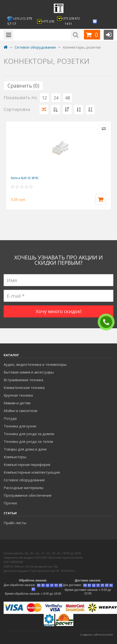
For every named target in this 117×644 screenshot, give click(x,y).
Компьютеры (15, 457)
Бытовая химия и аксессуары (29, 372)
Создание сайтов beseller (97, 634)
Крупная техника (18, 395)
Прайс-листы (15, 523)
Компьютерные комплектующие (32, 472)
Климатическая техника (24, 387)
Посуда (10, 418)
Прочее (10, 503)
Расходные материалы (24, 488)
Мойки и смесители (21, 411)
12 (44, 98)
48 (68, 98)
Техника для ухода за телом (28, 441)
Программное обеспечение (28, 495)
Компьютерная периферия (27, 464)
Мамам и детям (17, 403)
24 (56, 98)
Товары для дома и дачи (25, 449)
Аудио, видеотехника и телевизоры (35, 364)
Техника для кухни (20, 426)
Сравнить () (23, 86)
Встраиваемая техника (23, 380)
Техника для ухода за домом (29, 434)
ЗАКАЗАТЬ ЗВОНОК (108, 322)
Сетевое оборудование (24, 480)
